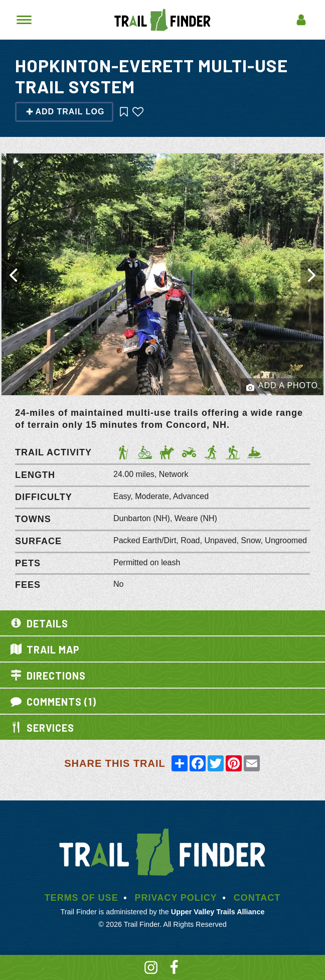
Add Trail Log (65, 112)
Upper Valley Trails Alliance (218, 912)
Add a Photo (282, 386)
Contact (257, 898)
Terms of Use (82, 898)
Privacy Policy (176, 898)
